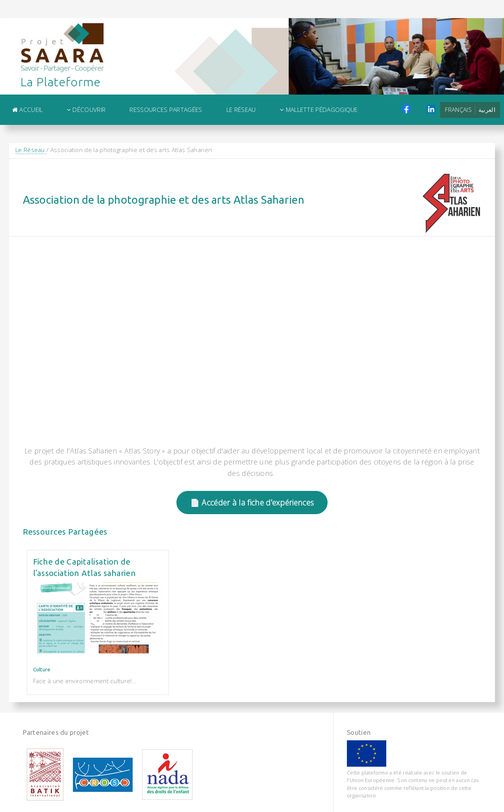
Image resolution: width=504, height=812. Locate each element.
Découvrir (86, 110)
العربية (487, 110)
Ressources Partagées (166, 110)
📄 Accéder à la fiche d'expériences (252, 503)
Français (458, 110)
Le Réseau (241, 110)
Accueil (28, 110)
